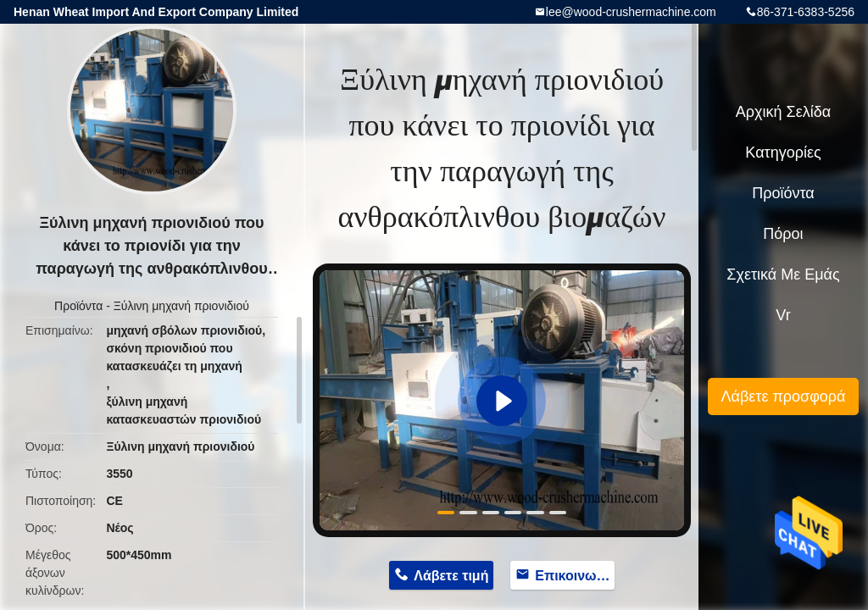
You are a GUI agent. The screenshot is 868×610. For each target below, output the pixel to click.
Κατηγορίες (783, 152)
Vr (783, 315)
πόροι (783, 234)
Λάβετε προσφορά (783, 396)
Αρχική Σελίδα (783, 112)
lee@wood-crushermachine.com (631, 12)
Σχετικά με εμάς (783, 274)
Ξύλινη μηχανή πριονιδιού (181, 306)
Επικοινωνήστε (575, 576)
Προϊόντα (78, 306)
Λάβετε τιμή (451, 576)
